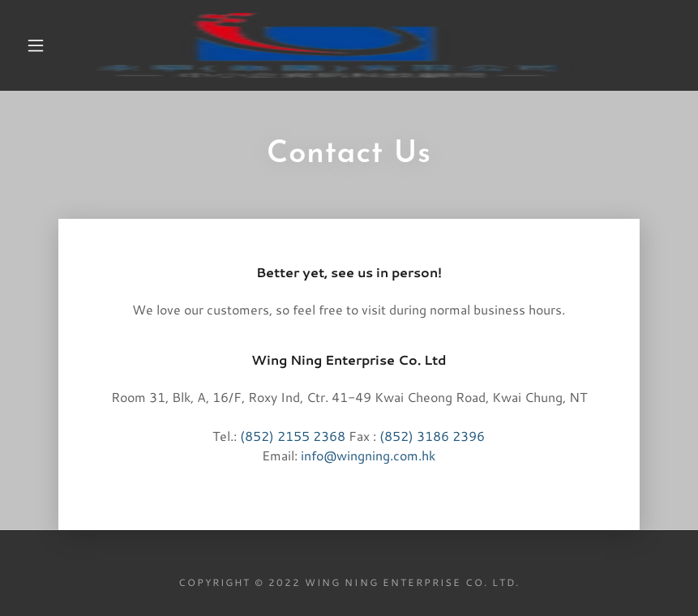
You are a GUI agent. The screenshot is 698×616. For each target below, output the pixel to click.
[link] (332, 45)
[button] (36, 45)
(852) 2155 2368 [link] (293, 436)
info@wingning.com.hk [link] (368, 455)
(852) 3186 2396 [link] (432, 436)
